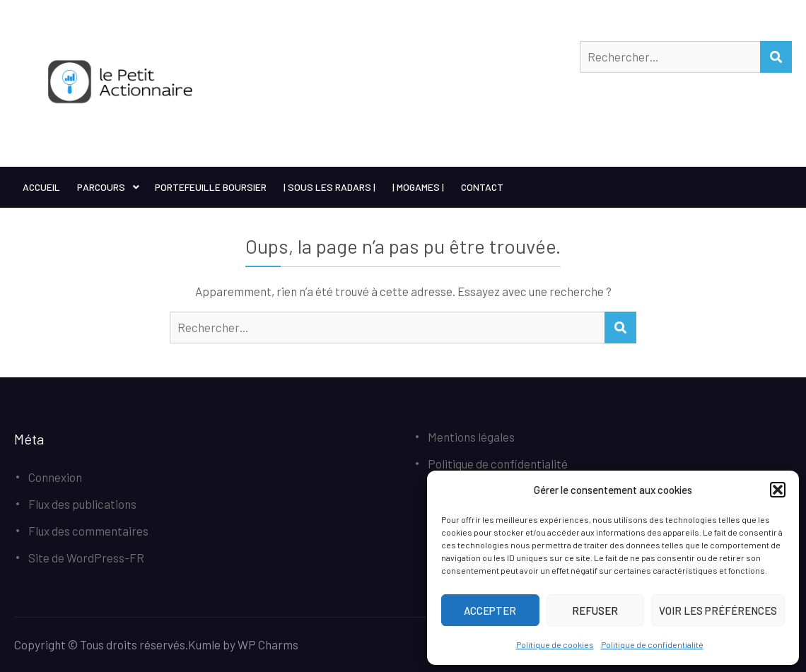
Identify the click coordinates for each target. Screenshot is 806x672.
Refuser (595, 611)
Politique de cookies (555, 644)
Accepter (490, 611)
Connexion (55, 477)
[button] (778, 490)
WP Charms (268, 644)
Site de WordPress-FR (86, 558)
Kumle (204, 644)
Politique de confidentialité (652, 644)
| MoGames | (418, 187)
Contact (482, 187)
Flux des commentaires (88, 531)
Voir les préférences (718, 611)
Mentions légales (471, 437)
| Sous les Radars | (329, 187)
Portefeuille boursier (211, 187)
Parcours (101, 187)
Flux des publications (82, 504)
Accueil (41, 187)
